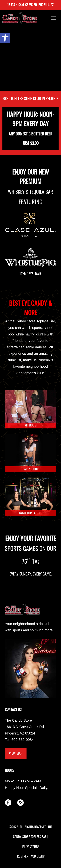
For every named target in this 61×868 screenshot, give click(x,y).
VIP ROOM (30, 426)
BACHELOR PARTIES (31, 513)
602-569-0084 (23, 740)
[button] (5, 38)
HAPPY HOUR (30, 469)
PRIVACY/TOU (30, 847)
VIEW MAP (16, 754)
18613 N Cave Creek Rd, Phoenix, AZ (30, 5)
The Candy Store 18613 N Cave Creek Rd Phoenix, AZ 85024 (24, 727)
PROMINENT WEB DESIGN (30, 857)
